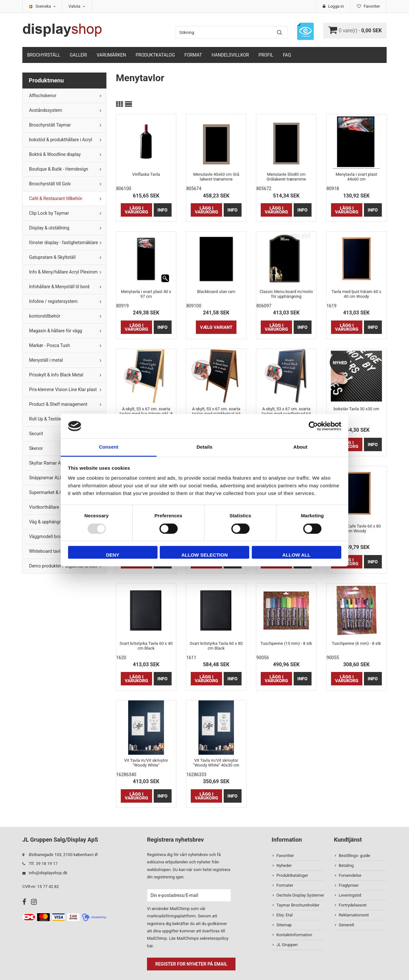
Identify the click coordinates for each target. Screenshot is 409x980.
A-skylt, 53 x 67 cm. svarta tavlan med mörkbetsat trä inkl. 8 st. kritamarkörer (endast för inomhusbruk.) (216, 411)
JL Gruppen (287, 945)
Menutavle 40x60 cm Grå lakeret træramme (216, 177)
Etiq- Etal (285, 915)
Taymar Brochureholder (298, 905)
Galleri (78, 55)
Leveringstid (350, 895)
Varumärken (111, 55)
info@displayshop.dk (48, 873)
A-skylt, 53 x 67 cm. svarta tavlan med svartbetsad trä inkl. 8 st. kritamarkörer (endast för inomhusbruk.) (286, 411)
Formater (285, 885)
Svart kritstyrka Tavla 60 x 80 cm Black (216, 646)
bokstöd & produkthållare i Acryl (61, 140)
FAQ (287, 55)
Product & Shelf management (58, 404)
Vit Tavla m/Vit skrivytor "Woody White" (146, 763)
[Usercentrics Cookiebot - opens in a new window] (313, 426)
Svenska (46, 6)
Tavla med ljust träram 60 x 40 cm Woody (356, 294)
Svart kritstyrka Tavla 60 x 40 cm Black (146, 646)
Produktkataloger (292, 875)
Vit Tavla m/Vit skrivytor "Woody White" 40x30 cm (216, 763)
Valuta (77, 6)
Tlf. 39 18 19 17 (43, 864)
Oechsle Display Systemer (300, 895)
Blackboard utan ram (216, 292)
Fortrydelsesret (353, 905)
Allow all (297, 555)
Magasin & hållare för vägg (56, 331)
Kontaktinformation (294, 935)
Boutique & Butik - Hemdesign (59, 169)
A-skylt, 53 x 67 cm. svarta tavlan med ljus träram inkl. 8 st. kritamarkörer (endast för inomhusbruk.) (146, 411)
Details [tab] (204, 447)
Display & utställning (49, 228)
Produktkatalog (155, 55)
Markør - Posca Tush (50, 345)
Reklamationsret (354, 915)
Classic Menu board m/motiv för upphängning (286, 294)
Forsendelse (350, 875)
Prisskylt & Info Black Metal (56, 375)
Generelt (346, 925)
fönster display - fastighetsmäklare (63, 243)
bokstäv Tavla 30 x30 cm (356, 409)
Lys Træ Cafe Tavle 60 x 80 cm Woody (356, 529)
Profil (266, 55)
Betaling (346, 865)
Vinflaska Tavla (146, 174)
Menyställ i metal (46, 360)
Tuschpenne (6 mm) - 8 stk (356, 643)
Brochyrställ (44, 55)
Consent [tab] (109, 447)
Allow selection (205, 555)
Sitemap (284, 925)
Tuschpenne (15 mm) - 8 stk (286, 643)
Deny (113, 555)
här (150, 946)
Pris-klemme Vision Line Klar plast (63, 390)
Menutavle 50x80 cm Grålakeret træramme (286, 177)
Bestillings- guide (354, 856)
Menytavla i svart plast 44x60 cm (357, 177)
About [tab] (300, 447)
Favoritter (285, 856)
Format (193, 55)
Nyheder (284, 865)
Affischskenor (43, 96)
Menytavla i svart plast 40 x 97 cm (146, 294)
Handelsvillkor (230, 55)
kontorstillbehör (45, 316)
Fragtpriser (349, 885)
